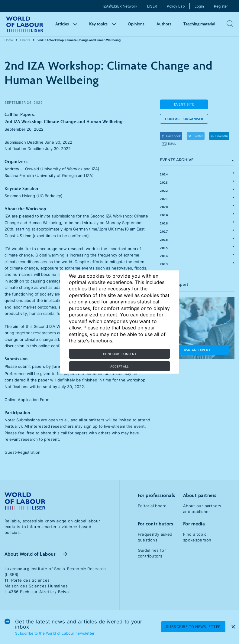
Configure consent (120, 354)
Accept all (119, 366)
